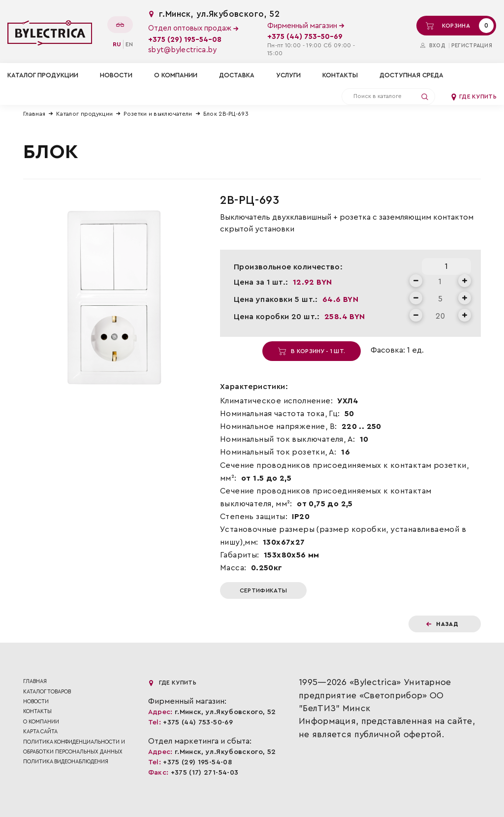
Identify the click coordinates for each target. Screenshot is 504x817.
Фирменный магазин (306, 26)
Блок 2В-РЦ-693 (226, 114)
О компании (176, 75)
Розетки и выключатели (158, 114)
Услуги (288, 75)
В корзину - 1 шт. (312, 351)
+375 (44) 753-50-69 (305, 37)
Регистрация (472, 46)
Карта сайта (40, 732)
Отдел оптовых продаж (193, 28)
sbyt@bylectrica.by (182, 50)
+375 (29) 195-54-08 (185, 40)
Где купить (473, 97)
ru (117, 44)
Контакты (340, 75)
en (129, 44)
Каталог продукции (84, 114)
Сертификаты (263, 590)
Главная (34, 114)
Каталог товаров (47, 692)
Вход (433, 46)
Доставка (237, 75)
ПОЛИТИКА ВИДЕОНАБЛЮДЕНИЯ (66, 762)
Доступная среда (411, 75)
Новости (116, 75)
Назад (442, 624)
